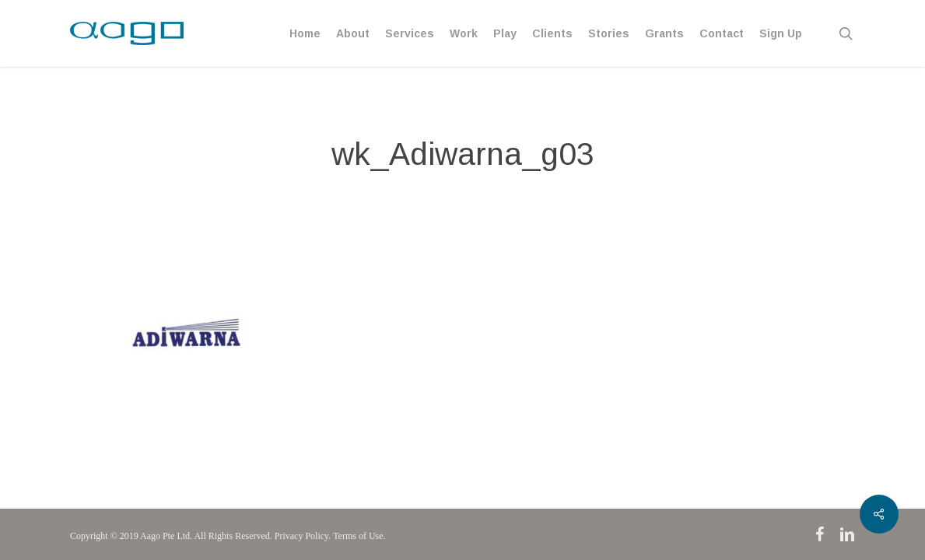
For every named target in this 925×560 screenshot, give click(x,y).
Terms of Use (358, 536)
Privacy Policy (302, 536)
